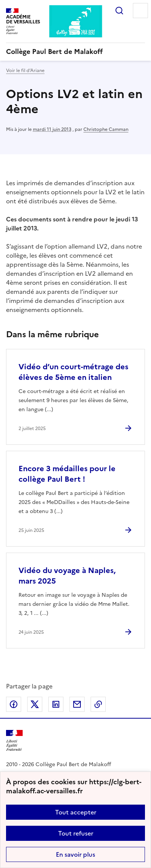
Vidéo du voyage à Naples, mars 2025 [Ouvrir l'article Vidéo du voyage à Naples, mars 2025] (67, 576)
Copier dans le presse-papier (98, 704)
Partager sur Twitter (35, 704)
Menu (140, 11)
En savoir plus (75, 854)
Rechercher (119, 11)
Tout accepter (76, 812)
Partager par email (77, 704)
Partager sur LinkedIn (56, 704)
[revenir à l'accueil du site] (75, 52)
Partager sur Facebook (14, 704)
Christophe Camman (106, 129)
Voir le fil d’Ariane (25, 71)
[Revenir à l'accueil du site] (14, 741)
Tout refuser (76, 833)
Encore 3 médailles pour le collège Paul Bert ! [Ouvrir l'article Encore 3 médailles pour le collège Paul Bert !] (67, 474)
